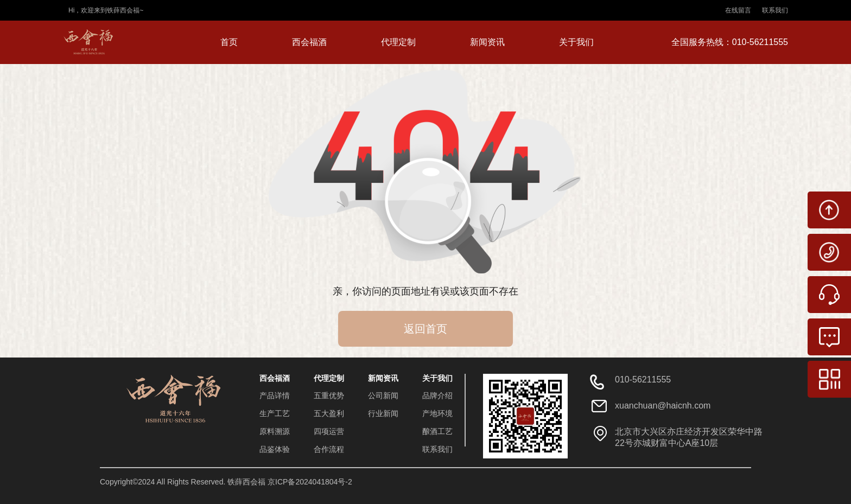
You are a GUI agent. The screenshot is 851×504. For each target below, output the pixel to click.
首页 (229, 42)
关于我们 (576, 42)
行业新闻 (383, 413)
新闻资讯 (487, 42)
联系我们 (775, 10)
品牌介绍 (437, 395)
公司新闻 (383, 395)
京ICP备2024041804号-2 (310, 482)
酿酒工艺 (437, 431)
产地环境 (437, 413)
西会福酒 (309, 42)
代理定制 (398, 42)
